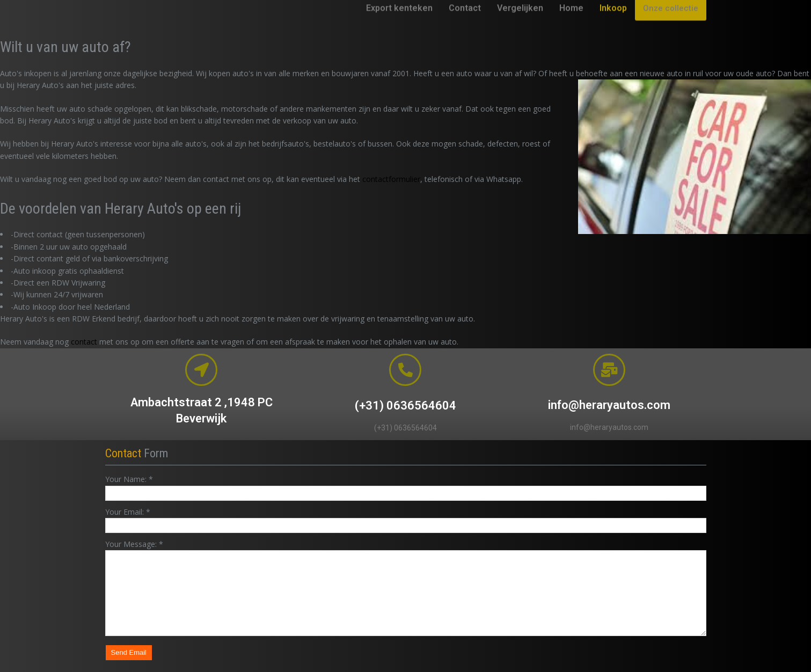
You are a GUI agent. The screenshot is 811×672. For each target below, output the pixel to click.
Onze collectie (671, 24)
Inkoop (613, 23)
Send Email (129, 652)
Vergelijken (520, 23)
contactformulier (391, 179)
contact (84, 342)
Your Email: (128, 512)
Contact (465, 23)
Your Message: (134, 544)
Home (571, 23)
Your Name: (129, 479)
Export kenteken (399, 23)
